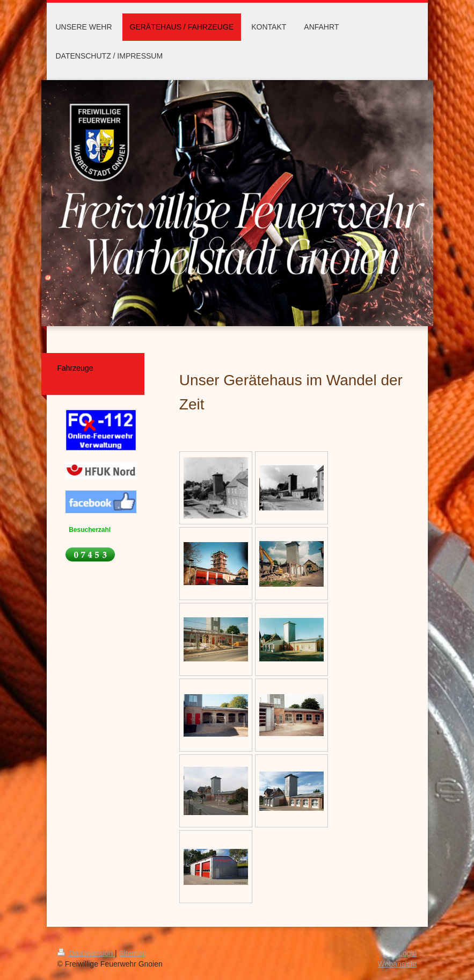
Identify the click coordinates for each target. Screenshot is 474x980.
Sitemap (133, 953)
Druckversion (86, 953)
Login (407, 953)
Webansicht (398, 964)
